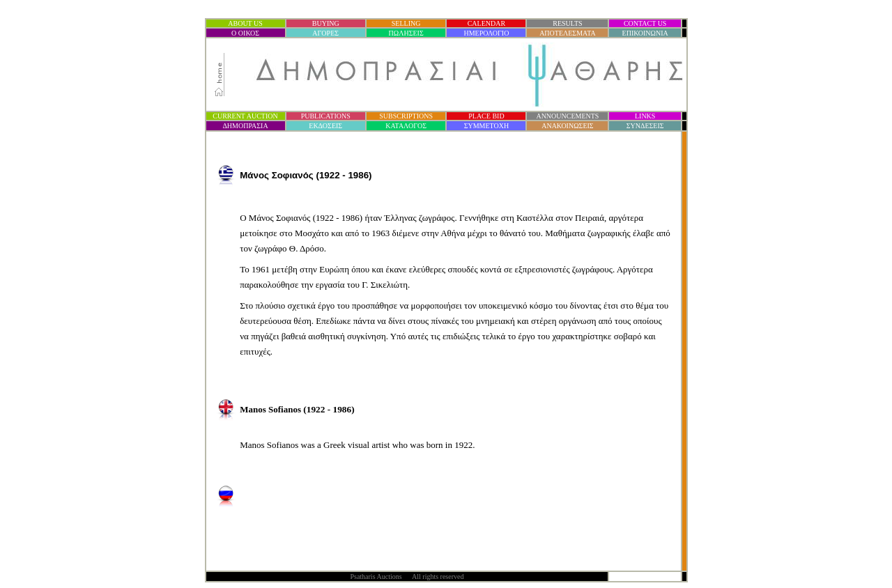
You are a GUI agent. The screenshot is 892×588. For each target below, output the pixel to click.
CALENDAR (486, 23)
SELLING (406, 23)
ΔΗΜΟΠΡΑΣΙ (245, 126)
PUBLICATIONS (326, 116)
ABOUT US (245, 23)
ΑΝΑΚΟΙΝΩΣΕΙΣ (567, 126)
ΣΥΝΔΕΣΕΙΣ (645, 126)
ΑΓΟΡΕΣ (325, 33)
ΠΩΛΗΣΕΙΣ (406, 33)
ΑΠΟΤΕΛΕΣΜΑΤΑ (568, 33)
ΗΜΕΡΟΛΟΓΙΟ (486, 33)
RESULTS (567, 23)
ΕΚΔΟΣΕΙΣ (325, 126)
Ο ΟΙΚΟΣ (245, 33)
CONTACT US (645, 23)
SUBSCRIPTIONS (406, 116)
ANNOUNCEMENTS (567, 116)
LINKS (645, 116)
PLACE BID (486, 116)
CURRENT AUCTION (245, 116)
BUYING (326, 23)
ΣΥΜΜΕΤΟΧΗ (487, 126)
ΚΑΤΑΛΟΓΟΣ (406, 126)
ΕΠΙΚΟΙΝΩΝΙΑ (645, 33)
